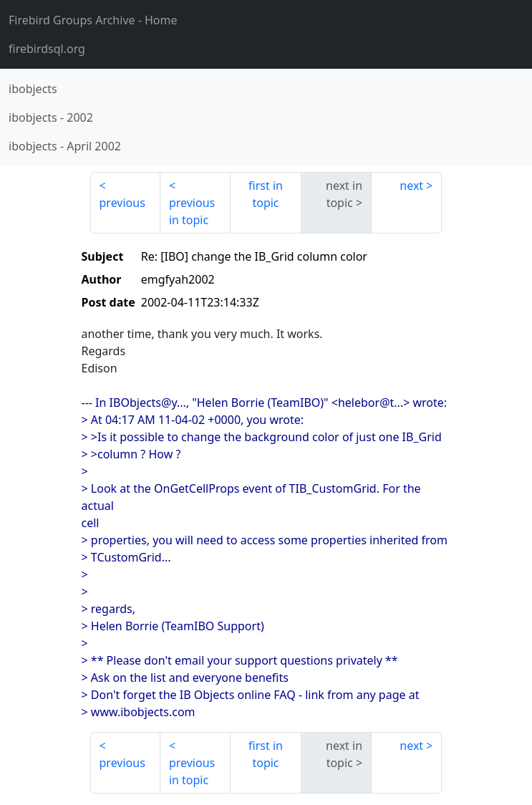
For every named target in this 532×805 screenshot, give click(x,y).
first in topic (266, 194)
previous (122, 203)
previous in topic (192, 211)
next (411, 185)
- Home (93, 20)
